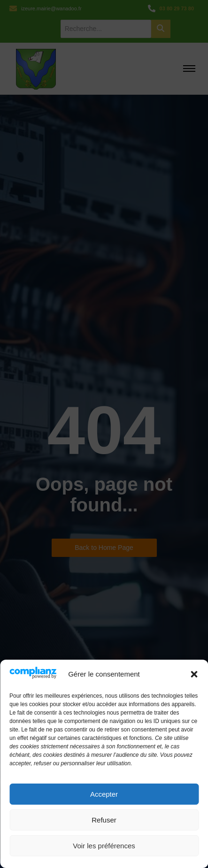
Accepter (104, 794)
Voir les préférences (104, 846)
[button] (194, 674)
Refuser (104, 820)
